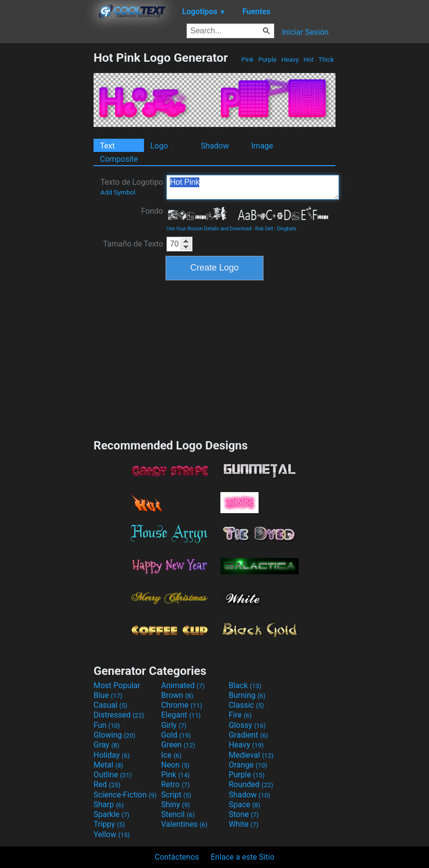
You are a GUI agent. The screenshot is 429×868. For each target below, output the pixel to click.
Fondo (152, 211)
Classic (246, 705)
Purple (267, 60)
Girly (174, 725)
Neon (175, 765)
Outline (113, 775)
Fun (107, 725)
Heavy (290, 60)
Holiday (112, 755)
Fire (240, 715)
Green (178, 745)
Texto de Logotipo (132, 187)
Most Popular (117, 685)
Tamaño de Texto (133, 244)
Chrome (182, 705)
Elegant (181, 715)
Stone (244, 814)
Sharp (109, 805)
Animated (183, 685)
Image (262, 146)
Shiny (176, 805)
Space (244, 805)
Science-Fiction (125, 795)
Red (107, 784)
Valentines (184, 824)
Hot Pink (253, 187)
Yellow (112, 834)
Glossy (247, 725)
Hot (308, 60)
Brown (177, 695)
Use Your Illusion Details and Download (209, 229)
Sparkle (111, 814)
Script (176, 795)
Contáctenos (177, 857)
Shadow (215, 146)
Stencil (178, 814)
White (244, 824)
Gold (176, 735)
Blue (108, 695)
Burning (247, 695)
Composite (119, 159)
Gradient (248, 735)
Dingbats (286, 229)
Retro (175, 784)
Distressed (119, 715)
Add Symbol (118, 192)
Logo (159, 146)
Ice (171, 755)
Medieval (251, 755)
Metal (108, 765)
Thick (326, 60)
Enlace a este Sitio (242, 857)
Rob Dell (264, 229)
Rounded (251, 784)
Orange (248, 765)
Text (107, 146)
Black (245, 685)
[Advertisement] (47, 198)
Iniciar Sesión (305, 32)
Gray (106, 745)
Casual (110, 705)
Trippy (109, 824)
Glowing (114, 735)
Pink (248, 60)
